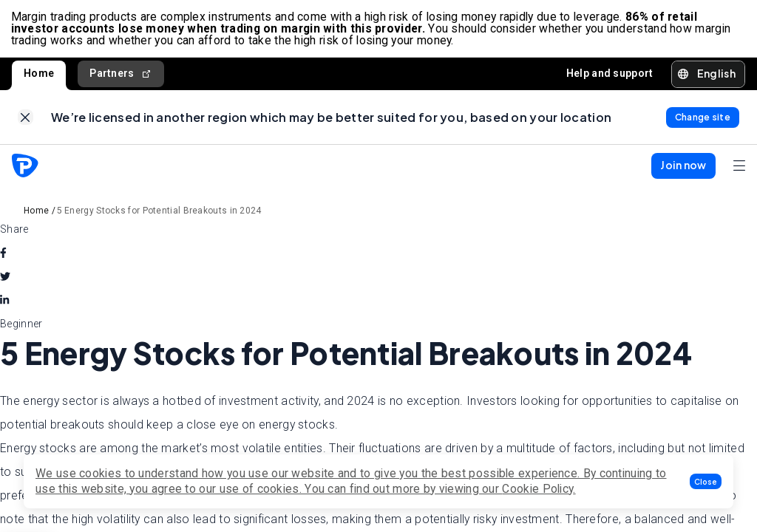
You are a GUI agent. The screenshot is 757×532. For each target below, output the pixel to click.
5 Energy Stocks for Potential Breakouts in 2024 (159, 215)
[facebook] (3, 257)
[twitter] (5, 281)
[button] (706, 481)
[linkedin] (4, 304)
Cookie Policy (537, 489)
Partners (121, 76)
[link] (26, 121)
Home (39, 75)
